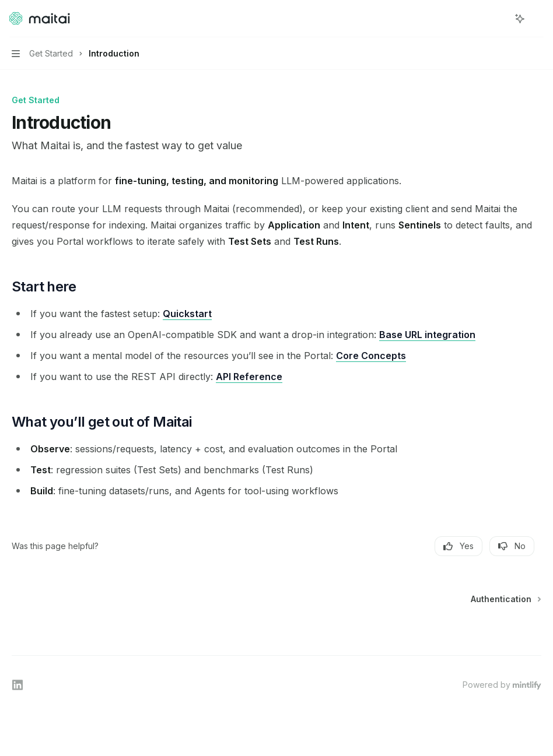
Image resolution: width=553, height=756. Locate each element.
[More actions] (538, 19)
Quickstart (187, 314)
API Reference (249, 377)
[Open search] (498, 19)
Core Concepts (371, 356)
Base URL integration (427, 335)
